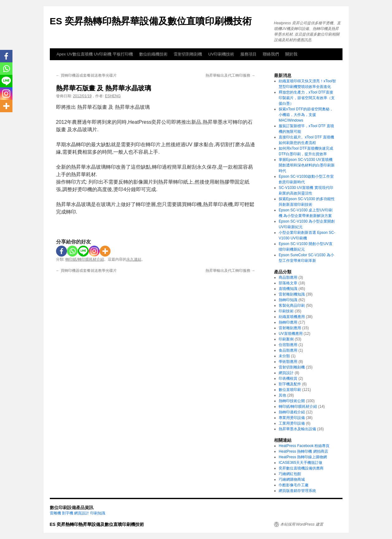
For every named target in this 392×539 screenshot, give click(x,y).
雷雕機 (55, 513)
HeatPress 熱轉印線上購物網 (303, 457)
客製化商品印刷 (292, 306)
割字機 (68, 513)
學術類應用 (288, 362)
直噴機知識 (288, 289)
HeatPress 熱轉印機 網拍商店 (303, 451)
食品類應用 (288, 350)
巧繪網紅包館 (290, 474)
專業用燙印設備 (292, 418)
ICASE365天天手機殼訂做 (300, 463)
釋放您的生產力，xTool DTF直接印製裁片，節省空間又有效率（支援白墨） (307, 98)
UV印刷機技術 (221, 54)
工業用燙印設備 (292, 423)
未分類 (284, 356)
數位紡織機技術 (153, 54)
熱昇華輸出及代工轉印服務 (230, 75)
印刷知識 (98, 513)
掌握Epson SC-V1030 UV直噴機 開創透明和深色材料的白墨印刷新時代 (307, 165)
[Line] (83, 251)
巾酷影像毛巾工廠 (294, 485)
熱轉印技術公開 (292, 401)
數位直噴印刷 (290, 390)
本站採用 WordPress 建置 (302, 524)
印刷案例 (286, 339)
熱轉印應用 (288, 322)
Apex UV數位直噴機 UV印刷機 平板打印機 (95, 54)
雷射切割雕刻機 (188, 54)
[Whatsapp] (72, 251)
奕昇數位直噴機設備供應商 (301, 468)
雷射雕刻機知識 (292, 294)
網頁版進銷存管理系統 (297, 491)
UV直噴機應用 (291, 334)
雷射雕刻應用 (290, 328)
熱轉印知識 (288, 300)
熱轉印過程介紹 (292, 412)
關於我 (291, 54)
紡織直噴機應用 (292, 317)
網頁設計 (286, 373)
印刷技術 (286, 311)
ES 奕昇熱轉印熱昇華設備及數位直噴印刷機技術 (151, 21)
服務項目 (248, 54)
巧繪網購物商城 (292, 479)
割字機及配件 (290, 384)
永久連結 (134, 259)
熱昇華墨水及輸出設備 (297, 429)
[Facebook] (61, 251)
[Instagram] (94, 251)
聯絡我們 (271, 54)
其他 (282, 395)
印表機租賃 (288, 378)
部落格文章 (288, 283)
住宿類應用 (288, 345)
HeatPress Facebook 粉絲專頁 (304, 446)
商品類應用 (288, 277)
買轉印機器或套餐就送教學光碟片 (86, 75)
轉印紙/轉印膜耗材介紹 (85, 259)
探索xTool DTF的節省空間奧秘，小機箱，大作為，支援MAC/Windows (306, 115)
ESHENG (113, 96)
